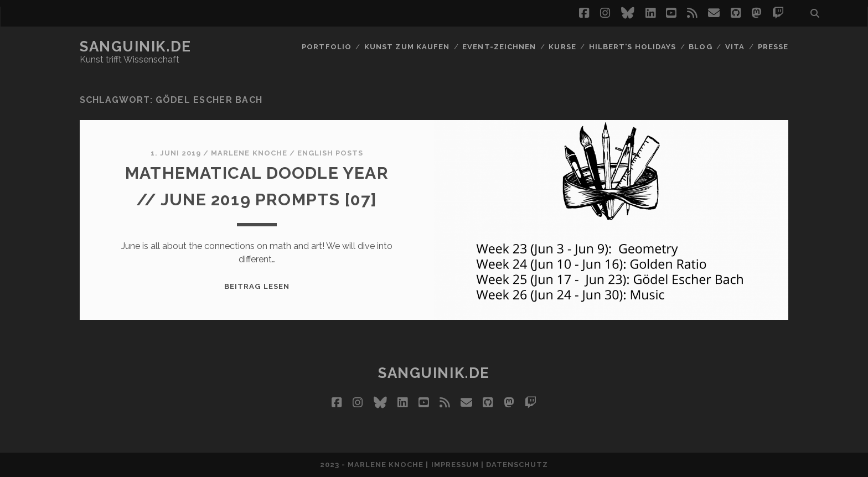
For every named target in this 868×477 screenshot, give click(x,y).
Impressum (455, 465)
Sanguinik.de (136, 46)
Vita (735, 47)
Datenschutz (517, 465)
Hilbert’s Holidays (632, 47)
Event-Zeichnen (499, 47)
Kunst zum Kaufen (407, 47)
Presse (773, 47)
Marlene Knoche (249, 153)
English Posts (330, 153)
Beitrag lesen (257, 286)
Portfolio (326, 47)
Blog (700, 47)
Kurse (562, 47)
